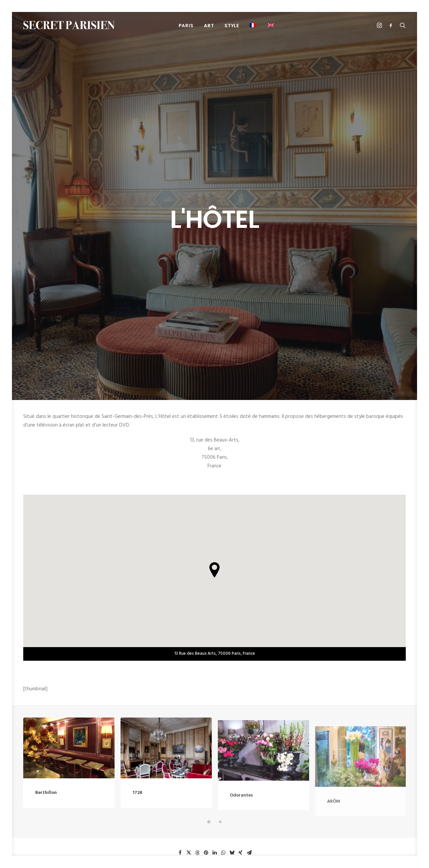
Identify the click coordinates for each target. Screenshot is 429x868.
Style (232, 26)
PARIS (186, 26)
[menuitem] (186, 25)
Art (209, 26)
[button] (272, 25)
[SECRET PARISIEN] (69, 25)
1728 (137, 579)
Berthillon (46, 564)
